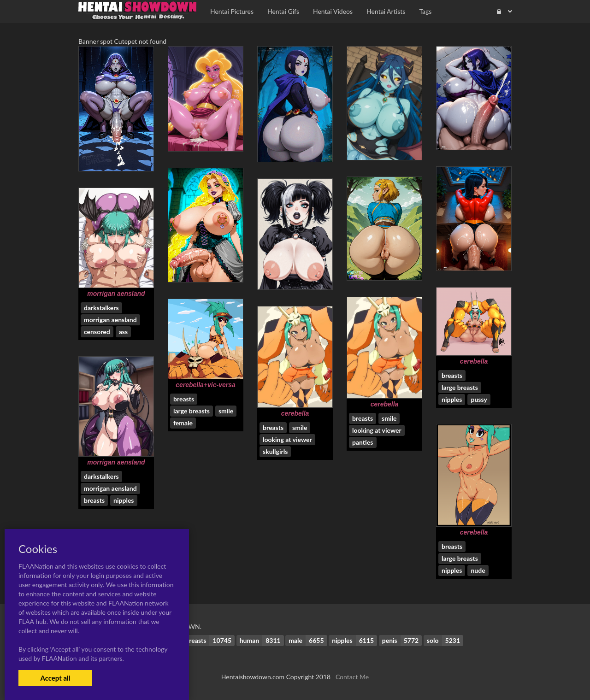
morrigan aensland (116, 294)
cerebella (474, 361)
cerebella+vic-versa (206, 385)
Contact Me (352, 677)
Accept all (55, 678)
